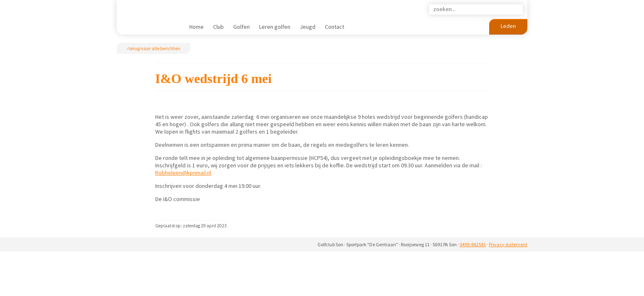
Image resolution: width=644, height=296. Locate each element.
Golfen (241, 27)
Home (197, 27)
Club (218, 27)
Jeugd (308, 27)
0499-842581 (473, 244)
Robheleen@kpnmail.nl (183, 173)
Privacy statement (508, 244)
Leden (508, 26)
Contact (335, 27)
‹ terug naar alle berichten (153, 48)
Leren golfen (275, 27)
